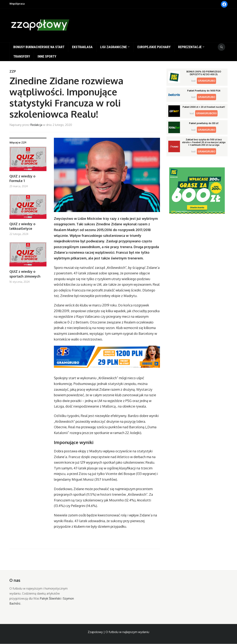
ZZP (13, 71)
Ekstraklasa (82, 47)
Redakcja (36, 125)
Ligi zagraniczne (114, 47)
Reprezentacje (190, 47)
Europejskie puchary (154, 47)
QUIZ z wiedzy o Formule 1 (22, 178)
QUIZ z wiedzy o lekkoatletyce (22, 226)
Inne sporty (47, 56)
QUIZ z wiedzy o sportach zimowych (25, 274)
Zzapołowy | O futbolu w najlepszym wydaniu (118, 632)
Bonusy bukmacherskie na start (39, 47)
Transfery (22, 56)
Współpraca (17, 4)
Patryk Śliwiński (50, 598)
